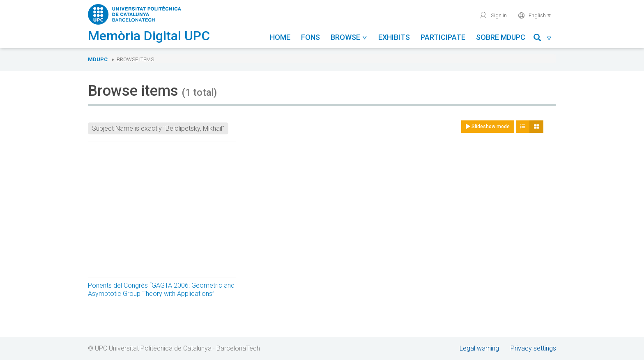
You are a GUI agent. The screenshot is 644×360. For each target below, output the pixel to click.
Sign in (493, 15)
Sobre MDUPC (501, 37)
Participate (443, 37)
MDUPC (98, 59)
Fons (310, 37)
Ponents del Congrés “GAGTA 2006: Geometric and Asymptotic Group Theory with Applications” (161, 290)
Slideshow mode (488, 127)
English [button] (535, 15)
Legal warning (479, 348)
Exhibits (394, 37)
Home (280, 37)
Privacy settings (533, 348)
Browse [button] (349, 37)
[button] (543, 39)
